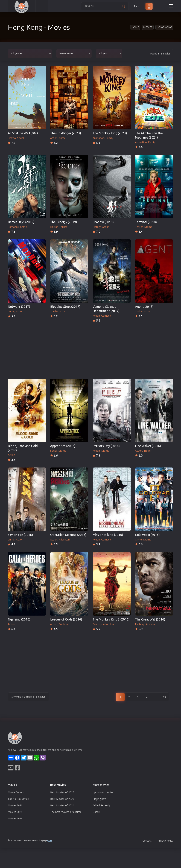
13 (164, 697)
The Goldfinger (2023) (66, 133)
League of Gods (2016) (66, 619)
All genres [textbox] (17, 53)
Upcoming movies (103, 792)
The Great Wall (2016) (150, 619)
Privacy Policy (165, 841)
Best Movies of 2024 (62, 805)
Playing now (100, 799)
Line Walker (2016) (148, 446)
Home (135, 27)
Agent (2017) (144, 307)
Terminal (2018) (146, 222)
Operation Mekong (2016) (68, 535)
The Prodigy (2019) (64, 222)
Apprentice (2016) (63, 446)
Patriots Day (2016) (106, 446)
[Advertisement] (90, 349)
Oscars (97, 812)
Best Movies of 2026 (62, 792)
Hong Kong (164, 27)
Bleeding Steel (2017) (65, 307)
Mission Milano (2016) (108, 535)
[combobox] (30, 54)
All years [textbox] (104, 53)
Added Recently (101, 805)
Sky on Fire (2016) (20, 535)
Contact (147, 841)
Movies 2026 (15, 805)
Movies (148, 27)
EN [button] (137, 6)
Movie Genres (16, 792)
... (156, 697)
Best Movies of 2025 (62, 799)
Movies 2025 (15, 812)
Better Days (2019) (21, 222)
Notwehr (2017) (19, 307)
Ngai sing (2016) (19, 619)
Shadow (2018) (103, 222)
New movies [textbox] (66, 53)
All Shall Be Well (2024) (24, 133)
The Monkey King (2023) (110, 133)
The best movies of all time (66, 812)
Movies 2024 (15, 818)
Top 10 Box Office (18, 799)
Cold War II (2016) (147, 535)
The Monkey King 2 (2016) (111, 619)
